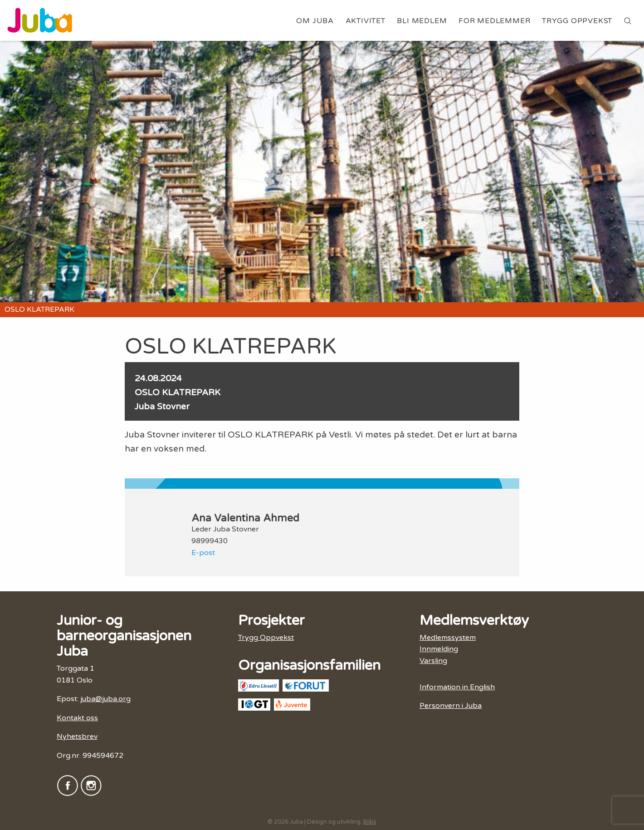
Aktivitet (366, 21)
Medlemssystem (448, 638)
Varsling (433, 661)
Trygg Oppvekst (577, 21)
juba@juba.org (105, 699)
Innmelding (439, 649)
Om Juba (315, 21)
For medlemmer (494, 21)
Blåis (370, 822)
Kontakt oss (77, 718)
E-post (203, 553)
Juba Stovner (162, 406)
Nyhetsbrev (77, 737)
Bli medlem (422, 21)
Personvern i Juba (451, 706)
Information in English (457, 687)
